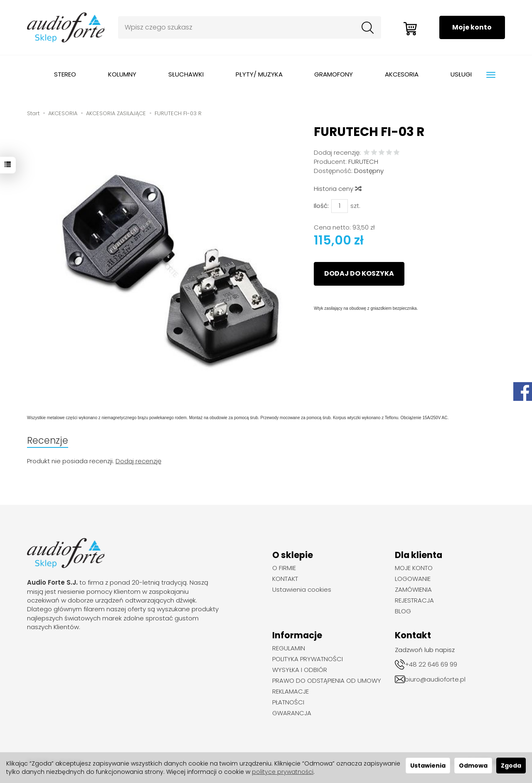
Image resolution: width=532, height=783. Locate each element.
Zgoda (511, 766)
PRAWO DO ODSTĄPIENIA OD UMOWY (327, 681)
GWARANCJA (292, 713)
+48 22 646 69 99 (431, 664)
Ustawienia (428, 766)
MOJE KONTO (414, 568)
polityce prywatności (283, 772)
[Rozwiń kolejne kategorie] (491, 75)
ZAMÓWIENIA (413, 590)
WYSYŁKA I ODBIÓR (300, 670)
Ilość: (321, 206)
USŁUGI (461, 74)
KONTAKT (285, 579)
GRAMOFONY (334, 74)
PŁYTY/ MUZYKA (259, 74)
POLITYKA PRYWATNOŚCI (308, 659)
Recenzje (48, 440)
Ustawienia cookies (302, 590)
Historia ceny (337, 189)
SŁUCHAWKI (186, 74)
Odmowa (473, 766)
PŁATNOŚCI (288, 702)
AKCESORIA (402, 74)
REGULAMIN (289, 648)
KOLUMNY (122, 74)
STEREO (65, 74)
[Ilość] (340, 206)
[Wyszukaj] (366, 27)
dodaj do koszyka (359, 273)
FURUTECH (363, 162)
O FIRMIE (284, 568)
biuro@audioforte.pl (435, 679)
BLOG (403, 611)
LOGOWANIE (413, 579)
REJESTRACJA (414, 600)
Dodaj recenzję (138, 461)
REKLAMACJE (291, 692)
